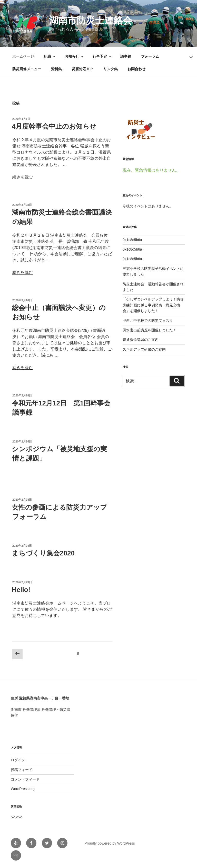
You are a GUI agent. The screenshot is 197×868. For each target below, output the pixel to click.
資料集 (56, 69)
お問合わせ (136, 69)
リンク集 (111, 69)
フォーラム (150, 56)
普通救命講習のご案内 (141, 340)
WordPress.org (23, 789)
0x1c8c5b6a (132, 240)
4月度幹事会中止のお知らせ (54, 126)
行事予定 (102, 56)
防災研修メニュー (27, 69)
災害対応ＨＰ (83, 69)
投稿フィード (22, 770)
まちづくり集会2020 (43, 553)
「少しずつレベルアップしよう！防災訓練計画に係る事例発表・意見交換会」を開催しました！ (153, 305)
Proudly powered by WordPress (110, 843)
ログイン (18, 760)
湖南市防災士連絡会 (91, 20)
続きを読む (23, 177)
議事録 (126, 56)
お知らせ (74, 56)
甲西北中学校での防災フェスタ (148, 321)
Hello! (21, 590)
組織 (50, 56)
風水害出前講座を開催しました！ (150, 330)
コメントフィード (25, 779)
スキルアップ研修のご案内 (144, 349)
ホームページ (23, 56)
